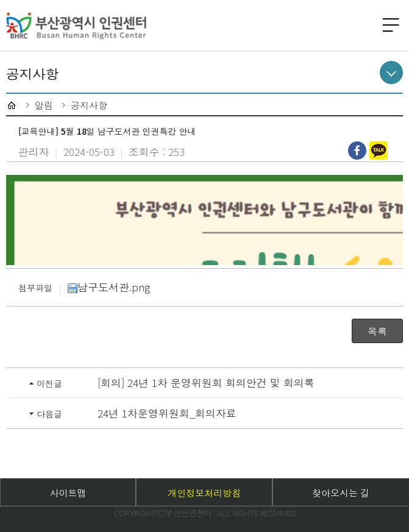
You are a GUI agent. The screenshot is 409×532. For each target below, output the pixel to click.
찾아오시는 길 (341, 493)
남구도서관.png (109, 287)
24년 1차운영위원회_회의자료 (167, 413)
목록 (377, 331)
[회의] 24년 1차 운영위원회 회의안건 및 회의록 (206, 382)
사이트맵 (68, 493)
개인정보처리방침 (204, 493)
